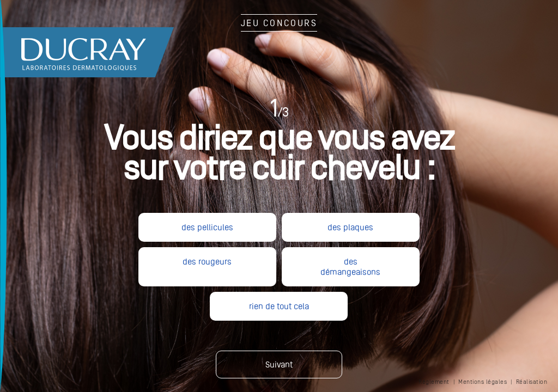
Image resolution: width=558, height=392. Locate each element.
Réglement (434, 382)
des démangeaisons (350, 267)
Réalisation (532, 382)
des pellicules (207, 227)
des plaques (350, 227)
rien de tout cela (279, 306)
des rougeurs (207, 262)
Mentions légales (483, 382)
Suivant (279, 365)
